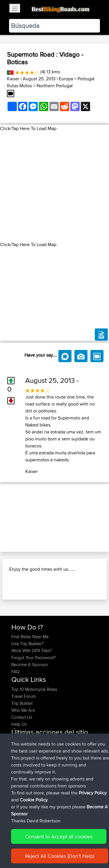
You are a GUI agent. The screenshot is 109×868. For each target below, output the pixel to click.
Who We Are (23, 710)
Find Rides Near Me (30, 637)
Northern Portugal (55, 86)
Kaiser (13, 79)
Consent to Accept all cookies (59, 836)
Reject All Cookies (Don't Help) (60, 856)
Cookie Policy (34, 800)
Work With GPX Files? (32, 651)
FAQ (15, 672)
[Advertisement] (54, 187)
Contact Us (22, 717)
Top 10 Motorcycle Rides (34, 689)
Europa (66, 79)
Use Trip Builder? (27, 644)
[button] (8, 518)
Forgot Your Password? (34, 658)
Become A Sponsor (30, 665)
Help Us (19, 724)
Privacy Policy (93, 793)
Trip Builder (22, 703)
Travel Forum (24, 696)
